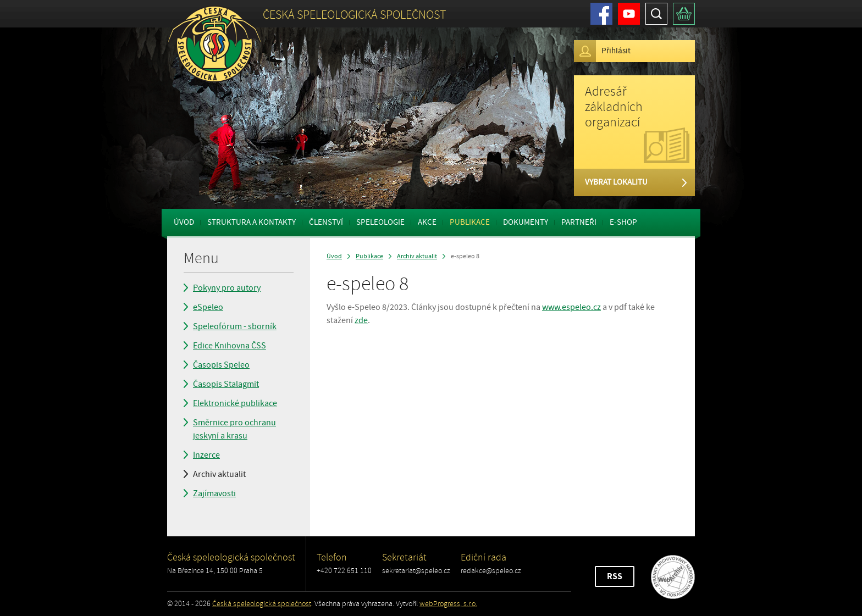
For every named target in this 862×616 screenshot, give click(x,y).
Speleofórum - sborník (235, 326)
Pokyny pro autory (227, 288)
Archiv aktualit (219, 474)
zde (361, 320)
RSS (615, 576)
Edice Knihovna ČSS (230, 346)
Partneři (579, 222)
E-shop (623, 222)
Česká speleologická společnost (262, 604)
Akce (427, 222)
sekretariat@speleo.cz (416, 571)
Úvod (184, 222)
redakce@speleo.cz (491, 571)
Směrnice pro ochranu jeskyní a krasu (234, 429)
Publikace (470, 222)
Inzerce (206, 455)
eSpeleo (208, 307)
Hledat (656, 14)
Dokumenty (526, 222)
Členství (326, 222)
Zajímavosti (214, 493)
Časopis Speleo (221, 365)
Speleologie (380, 222)
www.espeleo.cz (571, 307)
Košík (684, 14)
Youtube (629, 14)
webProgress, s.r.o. (448, 604)
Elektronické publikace (235, 403)
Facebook (601, 14)
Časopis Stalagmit (226, 384)
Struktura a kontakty (252, 222)
